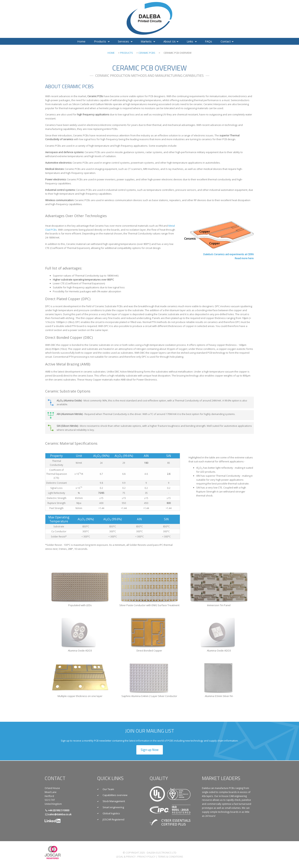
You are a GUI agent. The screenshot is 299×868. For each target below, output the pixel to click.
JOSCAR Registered (113, 819)
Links (192, 41)
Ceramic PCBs (147, 53)
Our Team (108, 789)
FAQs (209, 41)
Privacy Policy (146, 857)
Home (81, 41)
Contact (227, 41)
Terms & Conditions (170, 857)
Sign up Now (150, 750)
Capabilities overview (115, 795)
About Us (171, 41)
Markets (148, 41)
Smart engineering (113, 807)
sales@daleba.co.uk (60, 814)
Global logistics (111, 813)
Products (102, 41)
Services (125, 41)
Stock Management (114, 801)
